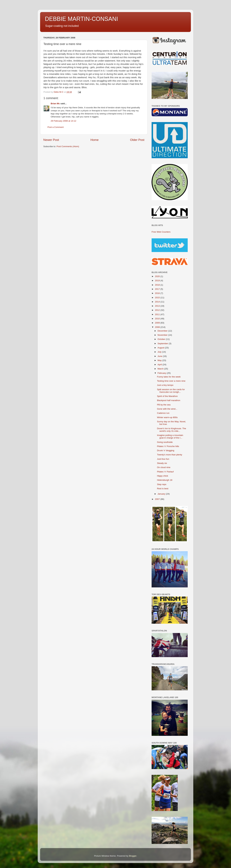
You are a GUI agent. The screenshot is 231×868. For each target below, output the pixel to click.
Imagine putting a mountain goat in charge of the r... (170, 436)
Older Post (137, 140)
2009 (158, 323)
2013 (158, 306)
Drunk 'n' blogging (166, 450)
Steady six (162, 463)
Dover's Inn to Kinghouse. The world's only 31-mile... (172, 430)
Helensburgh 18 (165, 480)
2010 (158, 319)
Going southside (165, 442)
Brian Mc (55, 104)
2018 (158, 285)
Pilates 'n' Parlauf (165, 472)
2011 (158, 314)
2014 (158, 302)
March (161, 369)
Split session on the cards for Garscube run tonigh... (171, 391)
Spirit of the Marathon (167, 396)
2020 (158, 276)
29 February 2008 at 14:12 (63, 121)
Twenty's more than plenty (170, 455)
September (163, 343)
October (162, 339)
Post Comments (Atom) (68, 146)
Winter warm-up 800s (167, 417)
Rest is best (163, 489)
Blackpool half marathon (169, 400)
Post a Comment (56, 127)
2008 (158, 327)
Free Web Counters (161, 232)
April (160, 365)
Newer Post (51, 140)
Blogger (133, 856)
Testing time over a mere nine (171, 381)
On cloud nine (164, 467)
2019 (158, 281)
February (162, 373)
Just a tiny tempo (165, 385)
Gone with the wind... (167, 409)
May (160, 360)
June (160, 356)
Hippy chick (163, 476)
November (163, 335)
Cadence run (163, 413)
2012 (158, 310)
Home (94, 140)
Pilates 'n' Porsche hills (168, 446)
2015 (158, 298)
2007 (158, 499)
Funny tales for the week (169, 377)
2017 (158, 289)
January (162, 494)
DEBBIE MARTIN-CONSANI (81, 19)
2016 (158, 293)
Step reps (162, 484)
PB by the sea (164, 405)
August (161, 348)
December (163, 331)
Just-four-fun (163, 459)
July (160, 352)
